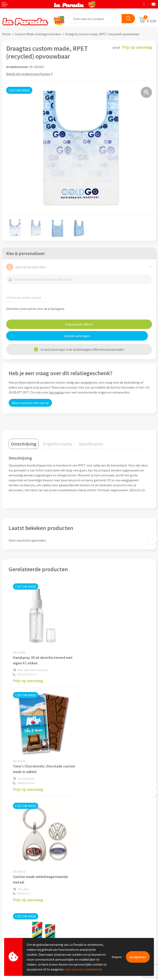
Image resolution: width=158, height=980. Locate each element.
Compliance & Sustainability (101, 843)
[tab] (24, 444)
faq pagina (56, 392)
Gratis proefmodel (15, 900)
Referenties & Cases (95, 837)
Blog (84, 919)
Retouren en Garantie (17, 919)
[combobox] (95, 19)
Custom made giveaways (98, 888)
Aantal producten (26, 267)
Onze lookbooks (93, 913)
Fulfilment (10, 932)
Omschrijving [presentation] (24, 444)
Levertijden (10, 913)
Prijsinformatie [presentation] (58, 444)
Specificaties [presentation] (91, 444)
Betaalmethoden (14, 926)
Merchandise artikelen (97, 894)
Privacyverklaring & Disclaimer (102, 856)
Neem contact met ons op (30, 403)
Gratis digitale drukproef (19, 907)
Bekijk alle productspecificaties (30, 74)
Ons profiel (89, 831)
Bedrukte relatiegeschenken (101, 906)
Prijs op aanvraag (28, 680)
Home (6, 34)
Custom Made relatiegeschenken (38, 34)
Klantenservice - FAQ (17, 894)
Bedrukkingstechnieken (98, 900)
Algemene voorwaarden (98, 849)
